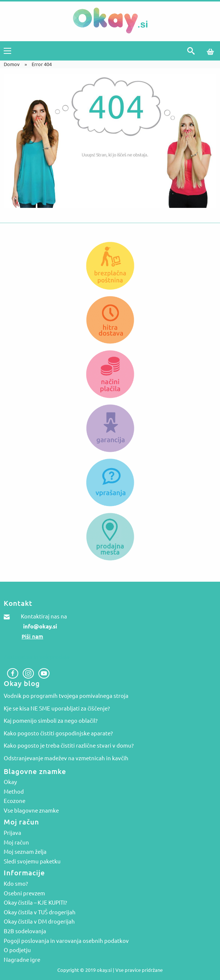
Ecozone (15, 801)
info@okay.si (40, 626)
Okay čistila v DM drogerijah (39, 922)
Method (14, 792)
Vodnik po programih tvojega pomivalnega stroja (66, 696)
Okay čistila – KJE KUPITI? (35, 903)
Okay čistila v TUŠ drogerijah (40, 912)
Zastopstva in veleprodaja (37, 657)
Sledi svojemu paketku (32, 862)
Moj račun (16, 843)
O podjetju (17, 950)
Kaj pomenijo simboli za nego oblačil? (51, 721)
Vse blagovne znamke (31, 811)
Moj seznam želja (25, 852)
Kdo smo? (16, 884)
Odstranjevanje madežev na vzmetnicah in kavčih (66, 758)
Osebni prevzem (24, 894)
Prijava (12, 833)
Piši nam (32, 636)
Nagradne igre (22, 960)
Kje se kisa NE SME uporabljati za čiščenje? (57, 708)
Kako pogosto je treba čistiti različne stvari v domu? (69, 746)
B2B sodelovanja (25, 931)
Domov (12, 64)
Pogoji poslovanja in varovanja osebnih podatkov (66, 941)
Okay (10, 782)
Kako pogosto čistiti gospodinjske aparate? (58, 733)
